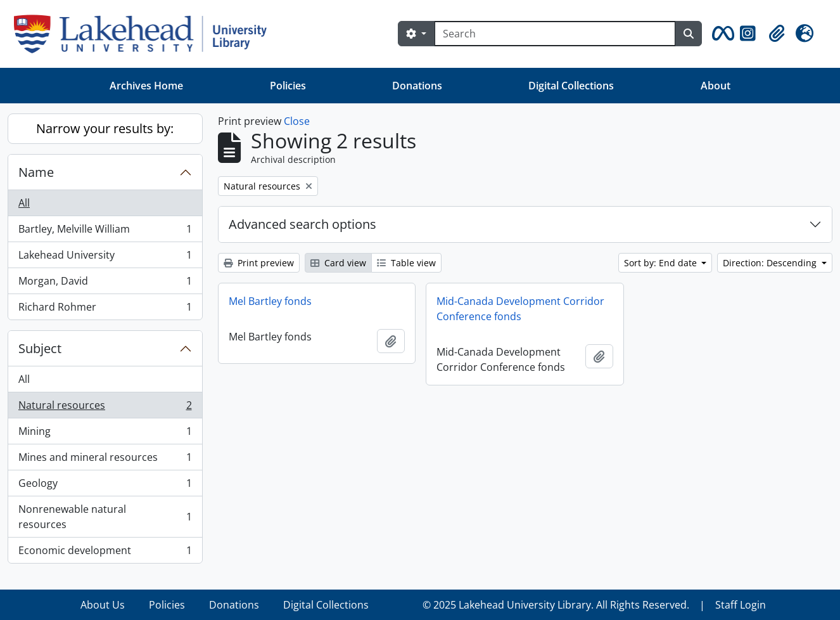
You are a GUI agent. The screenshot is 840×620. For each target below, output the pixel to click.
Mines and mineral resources (105, 460)
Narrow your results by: (105, 128)
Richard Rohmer (105, 309)
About (716, 86)
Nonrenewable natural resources (105, 517)
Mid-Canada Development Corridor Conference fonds (520, 309)
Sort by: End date (662, 263)
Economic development (105, 553)
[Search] (555, 34)
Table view (406, 263)
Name (36, 172)
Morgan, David (105, 284)
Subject (40, 348)
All (24, 203)
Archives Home (146, 86)
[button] (721, 34)
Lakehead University (105, 258)
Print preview (259, 263)
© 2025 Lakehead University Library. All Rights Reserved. (556, 605)
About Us (103, 605)
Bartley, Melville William (105, 232)
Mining (105, 434)
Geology (105, 486)
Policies (288, 86)
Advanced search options (302, 224)
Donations (417, 86)
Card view (338, 263)
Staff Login (741, 605)
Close (297, 121)
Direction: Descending (771, 263)
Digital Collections (571, 86)
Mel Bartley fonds (270, 301)
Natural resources (105, 408)
